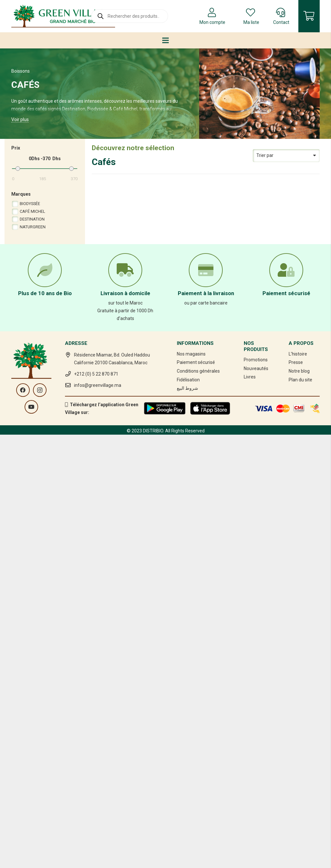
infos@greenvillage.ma (98, 804)
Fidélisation (188, 799)
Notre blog (299, 790)
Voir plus (20, 119)
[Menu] (165, 40)
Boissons (21, 71)
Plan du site (300, 799)
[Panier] (309, 16)
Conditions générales (198, 790)
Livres (250, 796)
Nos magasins (191, 773)
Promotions (256, 779)
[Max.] (61, 169)
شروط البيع (187, 807)
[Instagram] (40, 809)
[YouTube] (31, 826)
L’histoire (298, 773)
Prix (16, 148)
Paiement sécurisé (196, 781)
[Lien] (63, 16)
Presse (296, 781)
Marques (21, 194)
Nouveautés (256, 787)
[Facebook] (23, 809)
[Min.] (28, 169)
